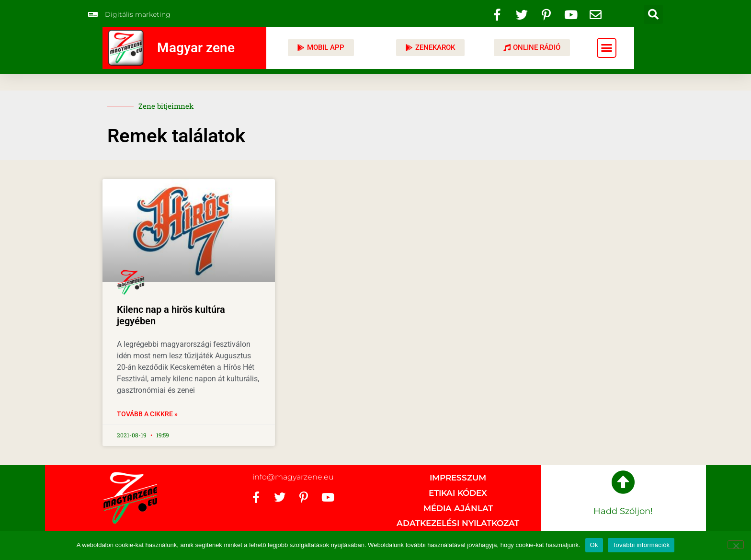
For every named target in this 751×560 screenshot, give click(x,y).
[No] (736, 545)
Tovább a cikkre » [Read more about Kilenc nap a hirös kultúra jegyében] (147, 414)
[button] (653, 14)
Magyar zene (196, 48)
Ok (594, 545)
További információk (641, 545)
